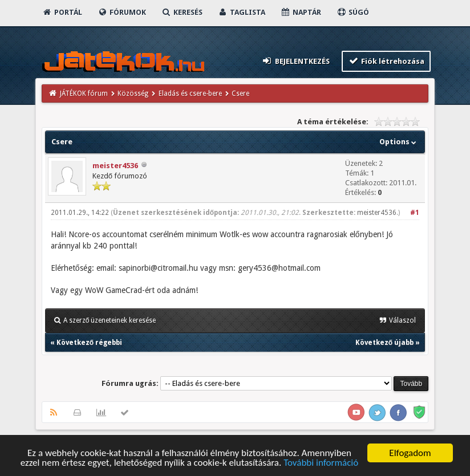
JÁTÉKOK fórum (84, 93)
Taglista (242, 12)
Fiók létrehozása (386, 61)
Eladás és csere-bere (190, 93)
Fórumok (122, 12)
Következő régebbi (89, 343)
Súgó (353, 12)
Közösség (133, 93)
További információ (321, 463)
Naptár (301, 12)
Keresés (182, 12)
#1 (415, 213)
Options (399, 142)
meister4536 (115, 166)
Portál (62, 12)
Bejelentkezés (295, 61)
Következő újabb (384, 343)
